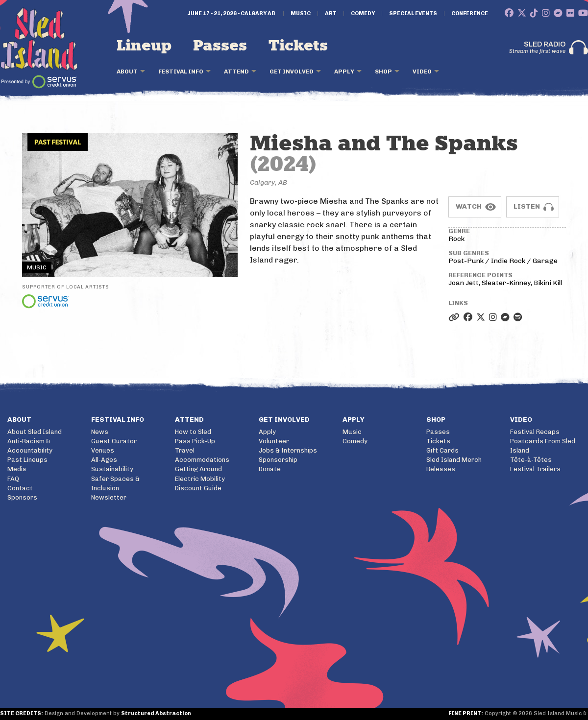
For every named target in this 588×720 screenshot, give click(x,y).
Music (301, 14)
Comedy (363, 14)
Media (17, 469)
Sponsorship (278, 460)
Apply (344, 72)
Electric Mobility (200, 479)
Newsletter (109, 497)
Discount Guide (198, 488)
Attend (236, 72)
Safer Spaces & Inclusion (115, 483)
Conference (470, 14)
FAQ (13, 479)
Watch (469, 206)
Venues (103, 450)
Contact (20, 488)
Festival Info (181, 72)
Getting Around (198, 469)
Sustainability (112, 469)
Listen (527, 206)
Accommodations (202, 460)
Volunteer (274, 441)
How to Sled (193, 432)
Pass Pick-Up (195, 441)
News (100, 432)
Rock (456, 239)
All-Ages (104, 460)
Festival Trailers (535, 469)
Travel (185, 450)
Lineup (144, 46)
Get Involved (292, 72)
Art (331, 14)
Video (422, 72)
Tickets (298, 46)
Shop (383, 72)
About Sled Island (35, 432)
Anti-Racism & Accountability (30, 446)
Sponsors (22, 497)
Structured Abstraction (156, 713)
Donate (270, 469)
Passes (220, 46)
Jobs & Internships (288, 450)
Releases (441, 469)
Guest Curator (114, 441)
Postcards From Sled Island (543, 446)
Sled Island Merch (454, 460)
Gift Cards (442, 450)
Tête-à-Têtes (531, 460)
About (127, 72)
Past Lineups (27, 460)
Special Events (413, 14)
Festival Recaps (535, 432)
